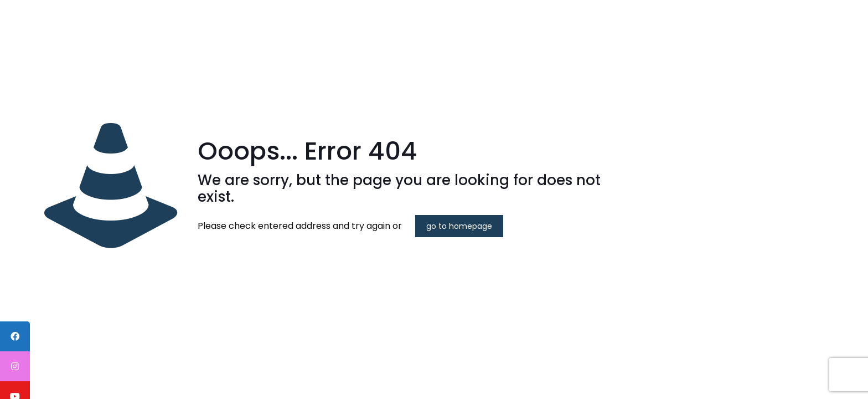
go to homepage (459, 226)
